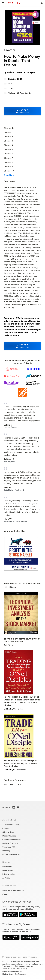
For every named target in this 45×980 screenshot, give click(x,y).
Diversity (6, 851)
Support (7, 862)
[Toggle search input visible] (42, 3)
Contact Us (7, 867)
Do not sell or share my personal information (19, 957)
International (9, 886)
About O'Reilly (10, 820)
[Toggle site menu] (3, 3)
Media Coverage (10, 836)
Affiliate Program (10, 843)
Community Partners (11, 840)
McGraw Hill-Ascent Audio (20, 93)
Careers (6, 828)
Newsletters (8, 870)
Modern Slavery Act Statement (14, 974)
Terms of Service (9, 969)
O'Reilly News (8, 832)
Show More (9, 175)
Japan (5, 894)
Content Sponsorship (12, 854)
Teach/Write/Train (11, 825)
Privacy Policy (9, 874)
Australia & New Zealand (13, 890)
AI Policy (6, 878)
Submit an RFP (9, 847)
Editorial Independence (11, 971)
